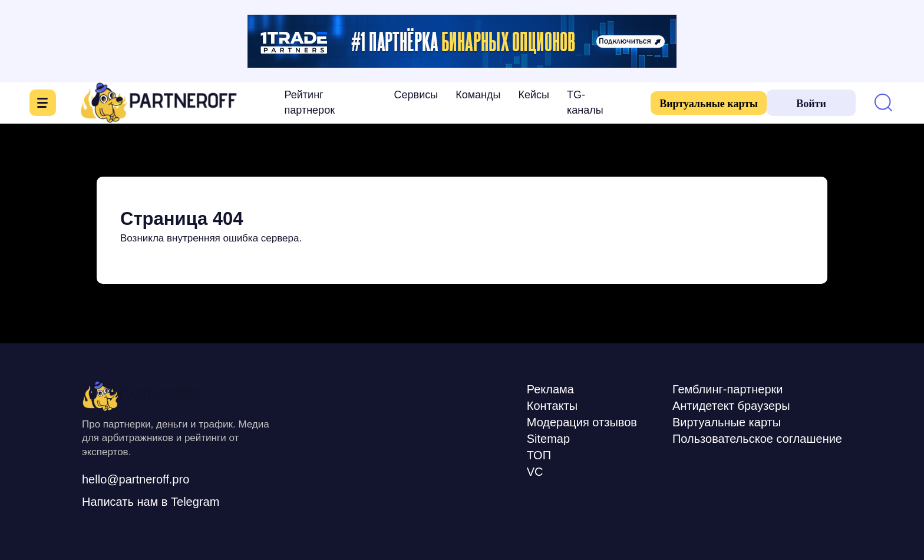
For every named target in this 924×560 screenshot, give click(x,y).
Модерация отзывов (582, 422)
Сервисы (416, 95)
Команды (478, 95)
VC (535, 472)
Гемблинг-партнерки (728, 389)
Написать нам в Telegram (151, 502)
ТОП (539, 455)
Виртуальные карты (709, 104)
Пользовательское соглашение (757, 439)
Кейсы (534, 95)
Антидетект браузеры (731, 406)
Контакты (552, 406)
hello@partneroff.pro (136, 479)
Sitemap (548, 439)
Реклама (550, 389)
